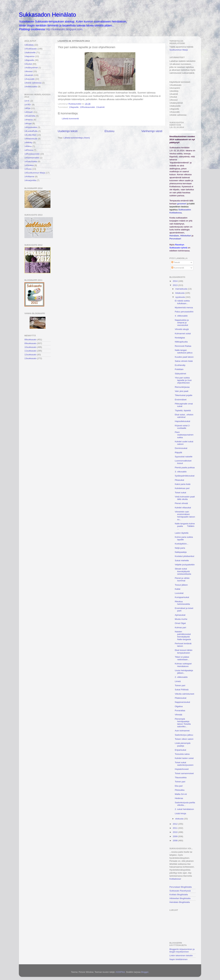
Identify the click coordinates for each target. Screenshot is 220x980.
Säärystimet (180, 374)
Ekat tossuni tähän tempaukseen (184, 651)
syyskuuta (180, 297)
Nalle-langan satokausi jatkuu (184, 351)
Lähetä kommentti (70, 119)
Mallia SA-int (181, 794)
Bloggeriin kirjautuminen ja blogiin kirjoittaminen (182, 950)
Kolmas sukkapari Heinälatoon (183, 665)
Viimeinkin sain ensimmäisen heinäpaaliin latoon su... (185, 516)
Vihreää (178, 715)
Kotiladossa (175, 879)
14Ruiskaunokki (32, 154)
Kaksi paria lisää (183, 484)
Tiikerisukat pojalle (184, 395)
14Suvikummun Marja (35, 173)
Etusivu (110, 131)
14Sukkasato (31, 49)
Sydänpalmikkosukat (185, 476)
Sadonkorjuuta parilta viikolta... (185, 804)
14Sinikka (29, 165)
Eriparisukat (180, 750)
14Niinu (28, 146)
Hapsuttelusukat (183, 421)
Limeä (178, 681)
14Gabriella (30, 116)
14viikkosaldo (31, 87)
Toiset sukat (180, 493)
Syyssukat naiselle (184, 457)
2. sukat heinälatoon (184, 809)
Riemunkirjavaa (182, 387)
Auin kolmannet (182, 731)
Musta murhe (181, 619)
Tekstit (176, 262)
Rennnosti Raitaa (183, 346)
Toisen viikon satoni (184, 739)
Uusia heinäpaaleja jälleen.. (184, 672)
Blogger (145, 972)
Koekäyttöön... (182, 544)
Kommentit (178, 268)
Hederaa (179, 798)
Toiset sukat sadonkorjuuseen (184, 764)
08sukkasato (30, 340)
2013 (175, 285)
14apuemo (29, 56)
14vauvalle (30, 79)
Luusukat (179, 593)
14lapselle (29, 60)
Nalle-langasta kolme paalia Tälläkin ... (185, 526)
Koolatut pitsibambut (184, 556)
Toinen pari (180, 685)
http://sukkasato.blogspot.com (64, 29)
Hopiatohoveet (182, 769)
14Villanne (29, 177)
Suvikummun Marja (179, 50)
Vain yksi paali (182, 391)
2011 (175, 828)
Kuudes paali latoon (184, 357)
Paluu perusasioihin (184, 312)
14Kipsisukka (31, 127)
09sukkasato (30, 343)
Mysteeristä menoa (184, 308)
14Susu (28, 169)
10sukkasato (30, 347)
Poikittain (179, 369)
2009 (175, 836)
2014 (175, 281)
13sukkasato (30, 358)
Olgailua (179, 706)
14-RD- (28, 105)
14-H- (27, 101)
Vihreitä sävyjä (182, 329)
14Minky (28, 142)
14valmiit (29, 75)
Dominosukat (181, 448)
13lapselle (74, 107)
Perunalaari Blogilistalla (181, 887)
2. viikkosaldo (181, 677)
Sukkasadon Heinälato (47, 15)
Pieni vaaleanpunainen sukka (184, 435)
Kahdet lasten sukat (184, 758)
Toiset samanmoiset (184, 773)
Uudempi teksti (68, 131)
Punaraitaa (180, 710)
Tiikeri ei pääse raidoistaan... (182, 658)
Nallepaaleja (181, 552)
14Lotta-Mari (30, 135)
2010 (175, 832)
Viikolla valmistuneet (184, 694)
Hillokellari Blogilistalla (180, 898)
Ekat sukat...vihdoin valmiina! (184, 416)
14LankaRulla (31, 131)
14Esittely (29, 45)
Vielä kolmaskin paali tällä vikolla (185, 498)
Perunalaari (175, 239)
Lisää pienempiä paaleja (183, 744)
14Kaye (28, 123)
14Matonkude (31, 139)
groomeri (182, 204)
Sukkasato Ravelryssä (180, 891)
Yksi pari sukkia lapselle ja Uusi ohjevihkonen (183, 380)
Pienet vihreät (181, 503)
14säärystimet (31, 68)
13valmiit (100, 107)
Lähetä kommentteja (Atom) (77, 138)
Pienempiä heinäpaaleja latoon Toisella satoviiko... (183, 723)
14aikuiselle (30, 53)
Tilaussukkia (181, 777)
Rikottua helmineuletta (182, 603)
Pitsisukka (180, 790)
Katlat (178, 589)
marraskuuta (182, 289)
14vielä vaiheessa (33, 83)
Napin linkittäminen (178, 959)
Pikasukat (180, 480)
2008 (175, 841)
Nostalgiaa (180, 338)
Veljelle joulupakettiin (185, 565)
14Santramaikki (32, 158)
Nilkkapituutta (181, 342)
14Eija (27, 108)
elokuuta (180, 819)
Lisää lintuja (180, 813)
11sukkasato (30, 351)
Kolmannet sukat (183, 334)
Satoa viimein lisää (184, 361)
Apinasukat (180, 615)
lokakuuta (180, 293)
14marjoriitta (30, 180)
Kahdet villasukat (183, 508)
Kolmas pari (180, 627)
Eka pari (179, 786)
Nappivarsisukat (182, 702)
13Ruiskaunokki (87, 107)
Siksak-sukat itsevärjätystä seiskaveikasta (183, 571)
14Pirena (29, 150)
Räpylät (178, 452)
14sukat (28, 64)
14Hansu (29, 120)
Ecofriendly (180, 365)
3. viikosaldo (181, 472)
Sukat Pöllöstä (182, 690)
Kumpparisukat (182, 597)
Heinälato (174, 236)
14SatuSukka (31, 161)
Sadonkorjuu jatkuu (184, 735)
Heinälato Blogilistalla (180, 902)
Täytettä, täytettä (183, 410)
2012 (175, 824)
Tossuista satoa (182, 754)
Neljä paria (180, 548)
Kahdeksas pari (182, 488)
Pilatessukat (181, 698)
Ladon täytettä (182, 533)
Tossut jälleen (181, 585)
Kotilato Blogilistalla (179, 895)
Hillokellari (186, 236)
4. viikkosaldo (181, 316)
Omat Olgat (180, 623)
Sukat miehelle (182, 560)
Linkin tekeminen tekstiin (181, 956)
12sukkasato (30, 355)
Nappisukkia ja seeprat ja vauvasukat (182, 323)
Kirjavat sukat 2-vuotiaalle (183, 427)
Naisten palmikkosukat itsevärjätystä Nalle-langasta (183, 635)
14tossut (28, 71)
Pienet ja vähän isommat (182, 579)
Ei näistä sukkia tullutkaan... (182, 302)
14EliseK (29, 112)
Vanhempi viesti (152, 131)
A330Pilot (120, 972)
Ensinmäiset (181, 400)
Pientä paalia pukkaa (185, 468)
